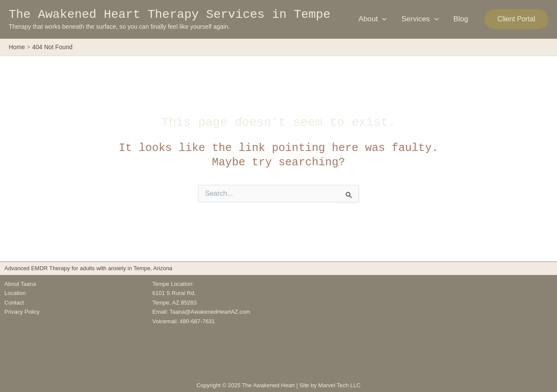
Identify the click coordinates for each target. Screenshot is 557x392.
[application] (382, 19)
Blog (461, 19)
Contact (14, 303)
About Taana (20, 284)
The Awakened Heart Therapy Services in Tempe (169, 15)
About (373, 19)
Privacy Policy (22, 312)
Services (420, 19)
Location (15, 293)
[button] (516, 19)
